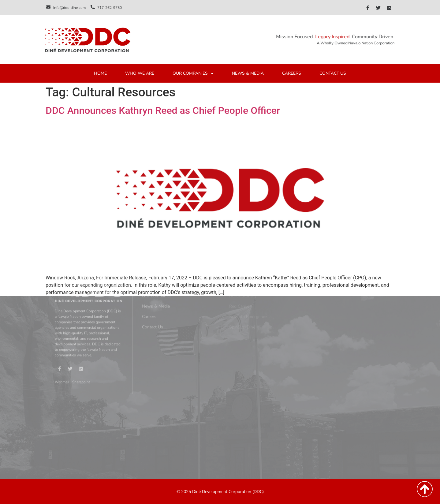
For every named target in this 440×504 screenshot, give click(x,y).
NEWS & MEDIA (248, 74)
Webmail (62, 334)
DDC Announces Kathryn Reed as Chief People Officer (163, 110)
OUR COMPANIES (193, 74)
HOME (100, 74)
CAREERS (292, 74)
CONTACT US (333, 74)
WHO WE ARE (140, 74)
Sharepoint (81, 334)
